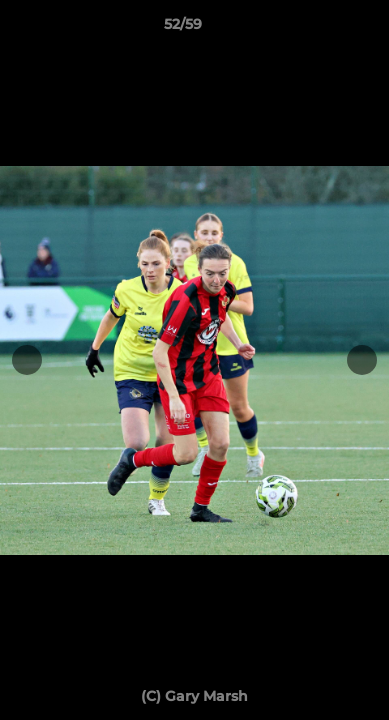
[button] (317, 29)
